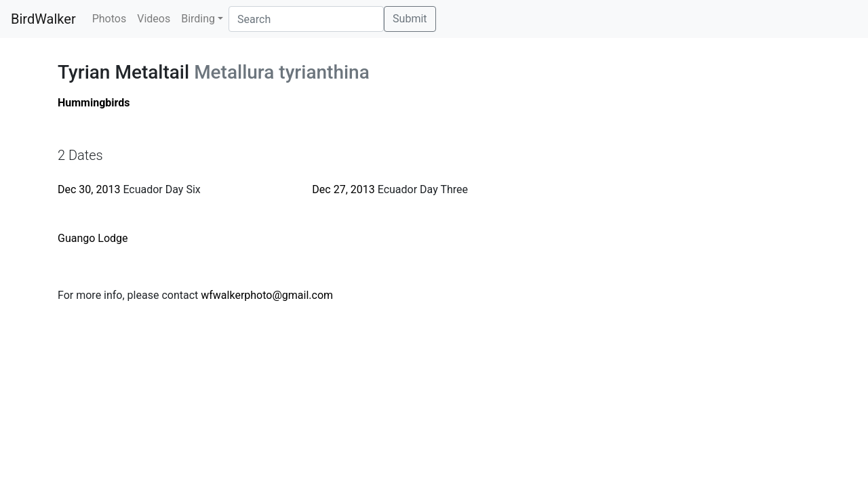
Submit (410, 19)
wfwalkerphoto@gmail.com (267, 295)
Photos (110, 19)
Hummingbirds (94, 103)
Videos (154, 19)
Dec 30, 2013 (89, 189)
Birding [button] (198, 19)
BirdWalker (43, 19)
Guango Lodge (93, 238)
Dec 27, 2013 (343, 189)
